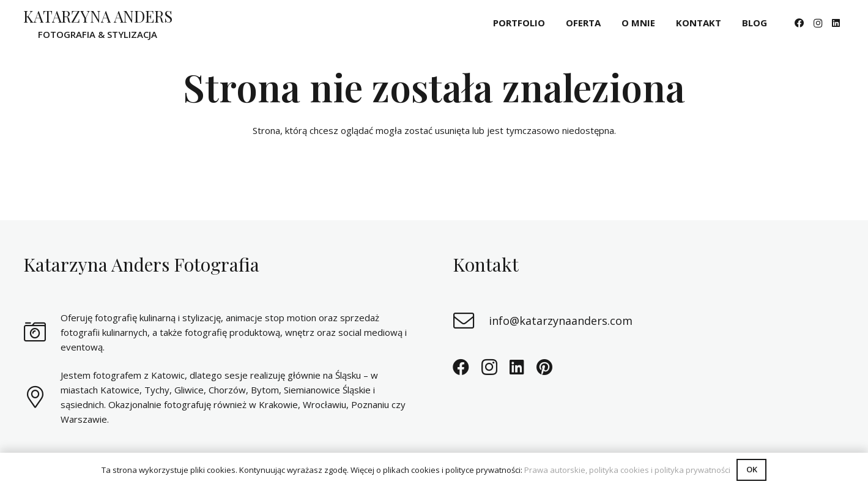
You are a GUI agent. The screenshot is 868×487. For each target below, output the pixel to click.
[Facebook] (799, 23)
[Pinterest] (544, 367)
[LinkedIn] (836, 23)
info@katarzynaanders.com (561, 321)
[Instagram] (818, 23)
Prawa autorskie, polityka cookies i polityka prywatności (627, 470)
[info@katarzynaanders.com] (471, 321)
